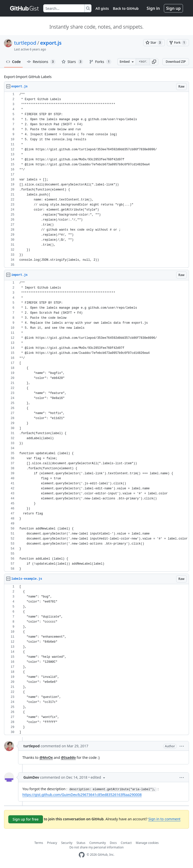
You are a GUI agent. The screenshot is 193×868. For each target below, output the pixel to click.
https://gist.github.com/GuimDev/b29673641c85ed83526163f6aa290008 (82, 795)
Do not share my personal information (96, 847)
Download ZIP (176, 62)
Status (81, 843)
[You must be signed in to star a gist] (154, 43)
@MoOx (46, 757)
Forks (100, 62)
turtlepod (25, 43)
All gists (102, 8)
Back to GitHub (126, 8)
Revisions (41, 62)
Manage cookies (147, 843)
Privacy (52, 843)
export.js (51, 43)
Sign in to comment (164, 819)
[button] (154, 62)
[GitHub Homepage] (82, 855)
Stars (72, 62)
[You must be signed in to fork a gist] (178, 43)
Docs (113, 843)
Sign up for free (26, 819)
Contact (126, 843)
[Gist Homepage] (25, 8)
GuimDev (31, 777)
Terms (39, 843)
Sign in (153, 8)
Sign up (173, 8)
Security (67, 843)
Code (13, 62)
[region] (96, 180)
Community (98, 843)
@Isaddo (68, 757)
